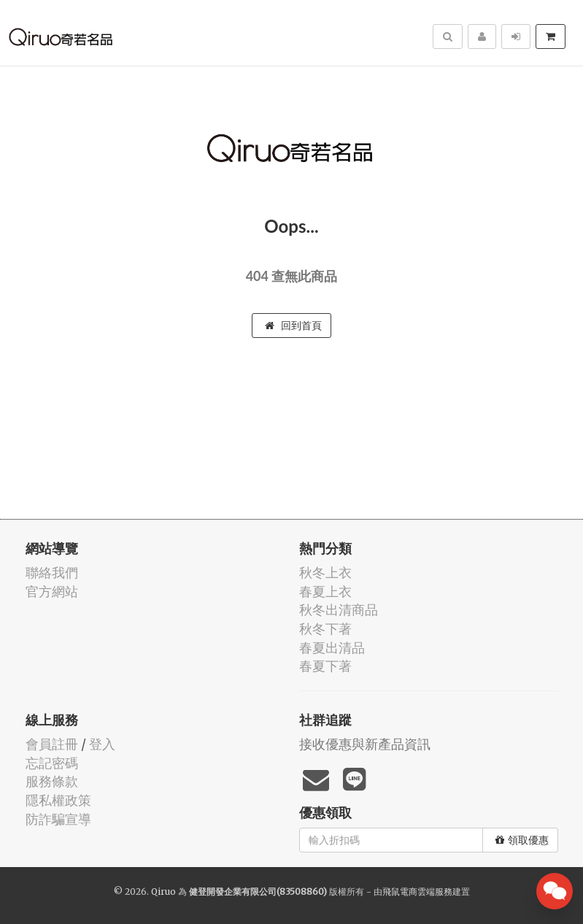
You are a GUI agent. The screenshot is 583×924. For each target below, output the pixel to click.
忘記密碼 (52, 763)
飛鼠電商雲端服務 (417, 892)
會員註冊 (52, 744)
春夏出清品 (332, 648)
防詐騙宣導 (58, 819)
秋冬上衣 (325, 573)
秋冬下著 (325, 629)
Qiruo (163, 892)
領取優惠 (522, 840)
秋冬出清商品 (339, 610)
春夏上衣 (325, 592)
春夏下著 (325, 666)
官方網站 (52, 592)
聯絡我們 (52, 573)
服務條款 (52, 781)
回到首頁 (293, 326)
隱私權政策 (58, 800)
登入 (102, 744)
